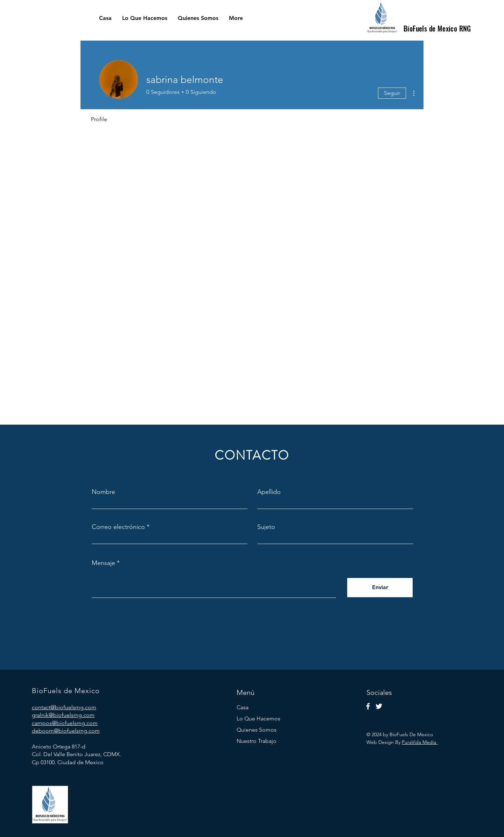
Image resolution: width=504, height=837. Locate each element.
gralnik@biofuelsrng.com (63, 715)
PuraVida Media (420, 742)
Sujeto (266, 527)
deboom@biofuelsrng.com (66, 731)
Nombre (103, 492)
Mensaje (103, 563)
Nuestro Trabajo (257, 741)
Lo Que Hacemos (258, 719)
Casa (243, 707)
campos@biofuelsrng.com (65, 723)
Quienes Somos (257, 730)
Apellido (269, 492)
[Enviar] (380, 588)
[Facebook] (368, 706)
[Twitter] (379, 706)
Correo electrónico (118, 527)
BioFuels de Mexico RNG (437, 28)
